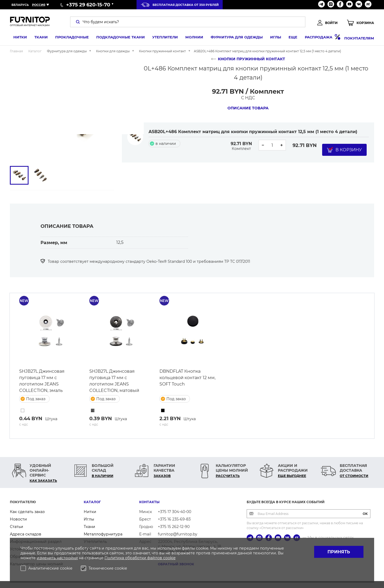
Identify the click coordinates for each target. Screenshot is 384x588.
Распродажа (319, 38)
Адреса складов (26, 534)
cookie (169, 558)
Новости (18, 519)
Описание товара (248, 108)
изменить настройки (57, 558)
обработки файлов (144, 558)
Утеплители (162, 38)
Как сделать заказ (27, 512)
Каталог (92, 502)
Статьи (17, 527)
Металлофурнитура (103, 534)
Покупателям (359, 38)
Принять (339, 552)
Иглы (272, 38)
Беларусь (20, 5)
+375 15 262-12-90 (174, 527)
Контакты (149, 502)
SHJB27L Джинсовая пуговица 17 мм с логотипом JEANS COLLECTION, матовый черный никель (114, 381)
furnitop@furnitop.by (178, 534)
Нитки (17, 38)
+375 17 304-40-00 (175, 512)
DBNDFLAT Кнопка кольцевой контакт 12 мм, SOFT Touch (187, 378)
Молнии (191, 38)
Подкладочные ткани (117, 38)
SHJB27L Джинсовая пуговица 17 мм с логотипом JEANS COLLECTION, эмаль (42, 381)
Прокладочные (69, 38)
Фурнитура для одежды (233, 38)
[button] (21, 109)
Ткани (38, 38)
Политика (115, 558)
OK (365, 514)
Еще (289, 38)
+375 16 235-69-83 (174, 519)
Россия (39, 5)
